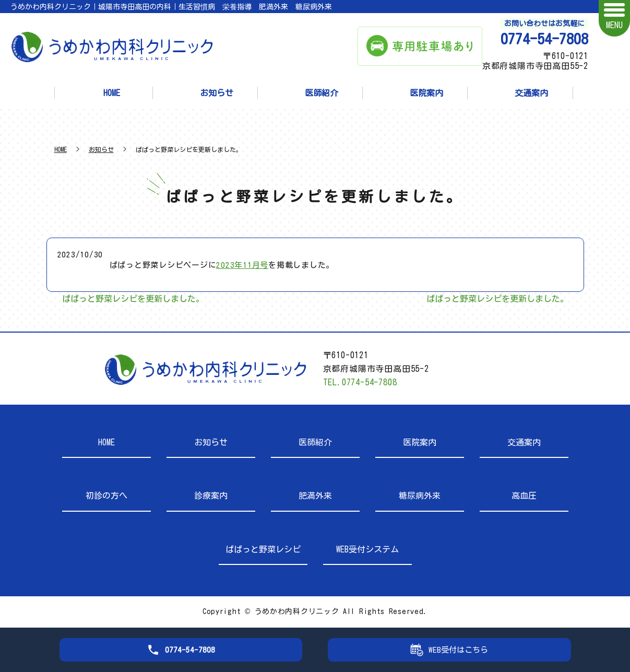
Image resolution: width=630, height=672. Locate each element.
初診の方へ (106, 496)
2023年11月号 (242, 265)
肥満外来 (315, 496)
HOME (112, 93)
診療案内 (211, 496)
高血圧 (524, 496)
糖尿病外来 (420, 496)
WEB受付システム (367, 549)
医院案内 (426, 93)
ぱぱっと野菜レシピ (263, 549)
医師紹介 (322, 93)
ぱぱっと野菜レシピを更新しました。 (133, 299)
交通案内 (531, 93)
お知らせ (217, 93)
